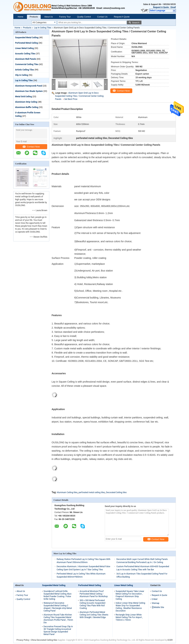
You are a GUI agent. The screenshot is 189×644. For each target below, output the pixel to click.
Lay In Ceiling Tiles (43, 28)
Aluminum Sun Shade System (29, 91)
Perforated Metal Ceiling (27, 43)
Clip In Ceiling (22, 75)
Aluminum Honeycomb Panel (29, 86)
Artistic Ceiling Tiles (25, 70)
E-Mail (155, 599)
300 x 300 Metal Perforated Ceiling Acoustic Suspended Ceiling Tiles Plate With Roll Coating (92, 604)
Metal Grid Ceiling (24, 97)
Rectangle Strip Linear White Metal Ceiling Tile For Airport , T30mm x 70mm (129, 617)
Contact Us (102, 17)
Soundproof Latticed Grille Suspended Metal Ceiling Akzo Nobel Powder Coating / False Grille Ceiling (58, 595)
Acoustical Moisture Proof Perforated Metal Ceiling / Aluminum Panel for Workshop (94, 594)
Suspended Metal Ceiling (27, 38)
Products (34, 17)
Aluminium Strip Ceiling (26, 102)
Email (173, 7)
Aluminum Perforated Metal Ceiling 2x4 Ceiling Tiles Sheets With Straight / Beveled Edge (94, 615)
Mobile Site (158, 607)
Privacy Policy (23, 640)
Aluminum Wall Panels (26, 59)
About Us (49, 17)
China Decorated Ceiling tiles (44, 640)
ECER (170, 640)
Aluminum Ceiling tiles (67, 492)
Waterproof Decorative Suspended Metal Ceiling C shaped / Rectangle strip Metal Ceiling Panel (58, 607)
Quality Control (84, 17)
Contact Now (31, 147)
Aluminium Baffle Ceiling (27, 107)
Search (136, 23)
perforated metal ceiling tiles (92, 492)
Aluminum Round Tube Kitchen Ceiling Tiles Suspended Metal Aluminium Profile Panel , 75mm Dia (58, 619)
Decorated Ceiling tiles (116, 492)
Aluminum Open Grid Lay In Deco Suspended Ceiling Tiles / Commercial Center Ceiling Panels (79, 96)
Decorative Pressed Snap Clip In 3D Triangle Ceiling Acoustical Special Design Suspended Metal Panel (58, 630)
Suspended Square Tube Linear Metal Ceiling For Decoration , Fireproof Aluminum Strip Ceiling (130, 595)
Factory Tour (65, 17)
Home (21, 17)
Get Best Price (71, 99)
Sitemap (155, 603)
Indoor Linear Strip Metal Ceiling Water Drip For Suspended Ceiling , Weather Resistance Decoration (130, 607)
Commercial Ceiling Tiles (27, 64)
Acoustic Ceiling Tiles (25, 54)
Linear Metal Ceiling (25, 48)
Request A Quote (161, 7)
